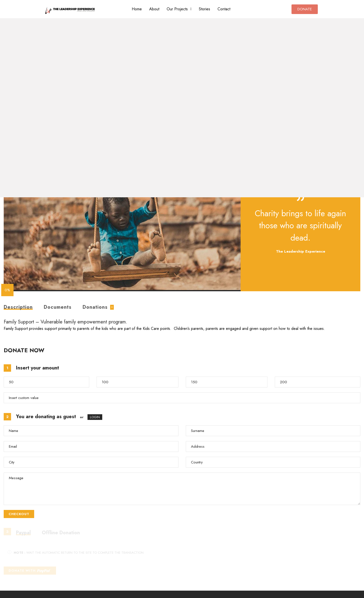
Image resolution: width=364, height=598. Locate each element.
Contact (224, 9)
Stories (204, 9)
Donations (95, 307)
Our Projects (179, 9)
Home (137, 9)
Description (18, 308)
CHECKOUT (19, 514)
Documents (58, 307)
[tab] (18, 307)
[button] (179, 9)
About (154, 9)
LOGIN (95, 417)
